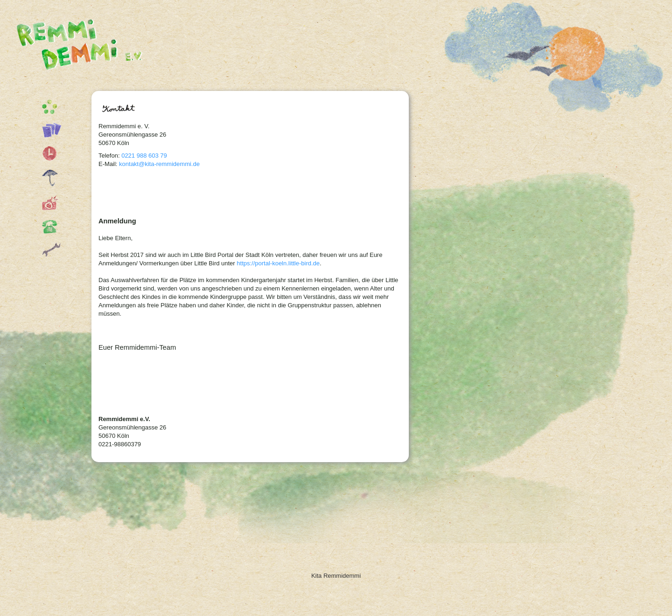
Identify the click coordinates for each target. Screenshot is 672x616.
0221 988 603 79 (144, 156)
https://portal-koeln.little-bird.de (278, 263)
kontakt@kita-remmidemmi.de (159, 164)
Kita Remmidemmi (86, 49)
